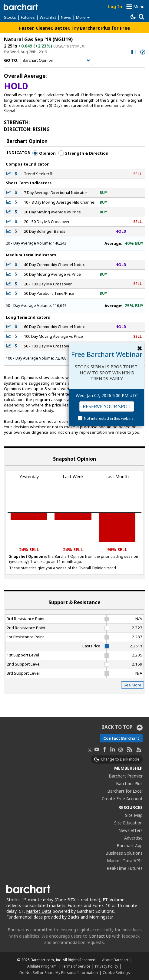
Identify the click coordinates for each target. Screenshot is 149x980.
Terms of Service (76, 966)
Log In (115, 7)
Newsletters (131, 830)
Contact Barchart (121, 738)
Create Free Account (122, 799)
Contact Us (100, 936)
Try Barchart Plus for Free (101, 28)
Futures (28, 17)
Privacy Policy (107, 966)
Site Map (134, 815)
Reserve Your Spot (107, 406)
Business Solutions (124, 853)
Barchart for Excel (125, 791)
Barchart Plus (129, 783)
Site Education (128, 823)
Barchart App (130, 845)
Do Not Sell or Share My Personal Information (59, 972)
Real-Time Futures (125, 868)
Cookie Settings (116, 972)
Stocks (10, 17)
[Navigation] (56, 61)
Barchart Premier (126, 776)
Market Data (39, 911)
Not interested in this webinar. (110, 418)
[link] (133, 52)
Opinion (44, 153)
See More (132, 685)
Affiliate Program (42, 966)
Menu (139, 7)
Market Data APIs (125, 861)
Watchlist (48, 17)
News (66, 17)
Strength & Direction (83, 153)
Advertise (133, 838)
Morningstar (101, 917)
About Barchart (115, 960)
